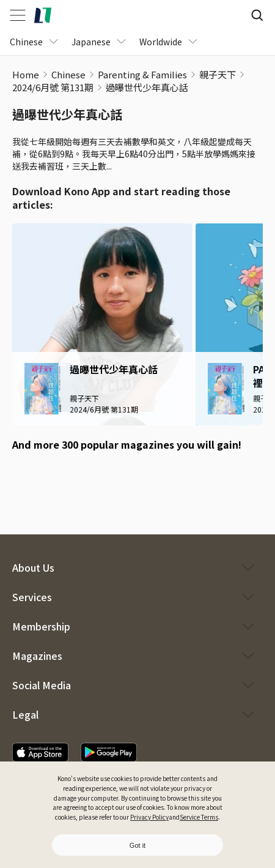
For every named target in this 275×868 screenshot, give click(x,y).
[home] (43, 15)
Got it (137, 845)
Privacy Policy (149, 817)
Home (26, 74)
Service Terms (199, 817)
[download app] (40, 752)
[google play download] (58, 479)
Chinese (68, 74)
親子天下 (218, 74)
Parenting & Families (142, 74)
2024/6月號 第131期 (53, 87)
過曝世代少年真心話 (147, 87)
